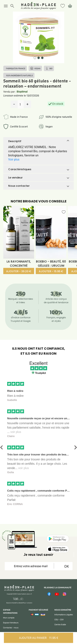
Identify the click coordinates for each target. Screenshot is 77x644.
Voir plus (14, 159)
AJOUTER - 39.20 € (19, 271)
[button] (38, 141)
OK (66, 566)
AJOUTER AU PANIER (39, 638)
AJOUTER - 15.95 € (51, 271)
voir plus (16, 432)
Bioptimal (22, 92)
